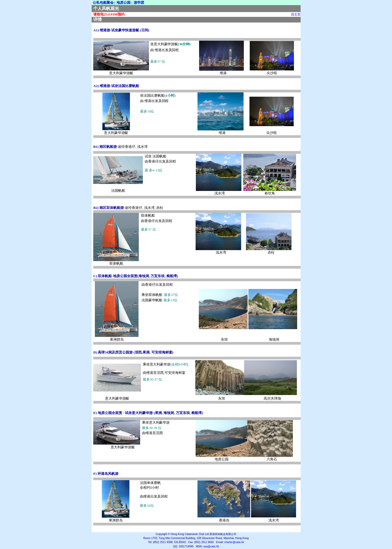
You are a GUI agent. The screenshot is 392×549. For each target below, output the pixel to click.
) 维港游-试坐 (106, 30)
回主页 (296, 14)
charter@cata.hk (234, 542)
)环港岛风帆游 (107, 474)
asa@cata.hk (211, 546)
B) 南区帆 (102, 147)
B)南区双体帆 (105, 208)
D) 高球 (99, 352)
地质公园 (124, 3)
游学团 (139, 3)
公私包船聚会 (103, 3)
